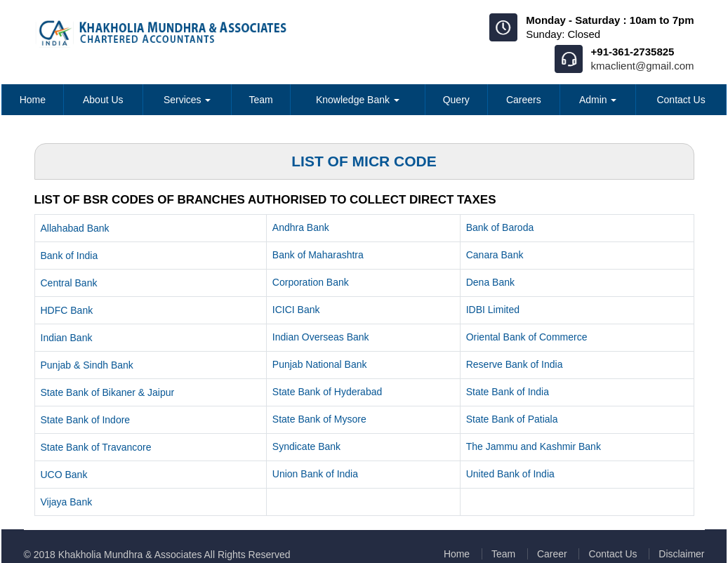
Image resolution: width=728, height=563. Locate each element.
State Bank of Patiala (512, 419)
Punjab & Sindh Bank (87, 365)
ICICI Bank (296, 310)
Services (187, 100)
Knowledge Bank (358, 100)
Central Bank (69, 283)
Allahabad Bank (75, 228)
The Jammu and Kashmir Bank (534, 446)
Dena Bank (490, 282)
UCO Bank (64, 475)
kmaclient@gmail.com (643, 66)
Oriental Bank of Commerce (527, 337)
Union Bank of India (315, 474)
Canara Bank (495, 255)
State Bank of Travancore (96, 447)
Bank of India (70, 256)
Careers (524, 100)
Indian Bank (67, 338)
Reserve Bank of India (515, 364)
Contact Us (681, 100)
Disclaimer (681, 554)
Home (33, 100)
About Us (103, 100)
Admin (598, 100)
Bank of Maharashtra (318, 255)
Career (551, 554)
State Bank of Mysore (319, 419)
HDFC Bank (67, 310)
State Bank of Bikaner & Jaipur (108, 392)
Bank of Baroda (500, 227)
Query (456, 100)
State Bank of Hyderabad (327, 392)
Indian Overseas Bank (321, 337)
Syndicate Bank (306, 446)
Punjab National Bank (320, 364)
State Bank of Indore (86, 420)
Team (260, 100)
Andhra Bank (301, 227)
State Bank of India (508, 392)
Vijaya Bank (67, 502)
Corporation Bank (311, 282)
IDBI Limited (493, 310)
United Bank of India (510, 474)
